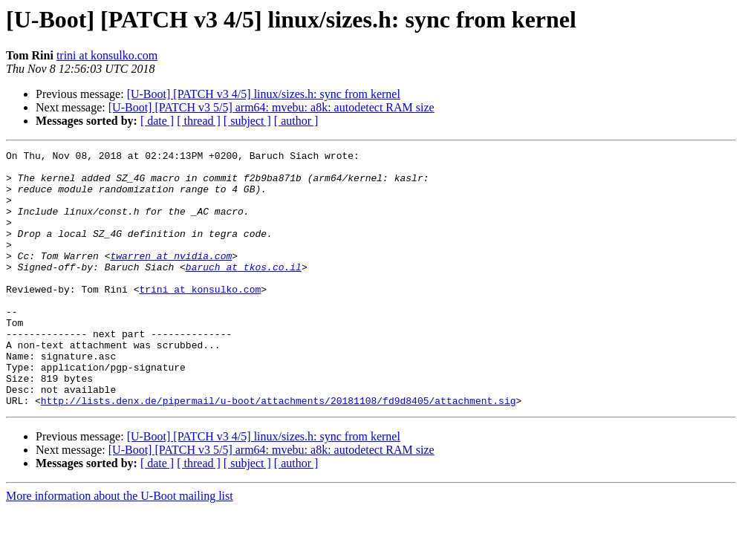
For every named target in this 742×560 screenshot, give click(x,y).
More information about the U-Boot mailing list (120, 547)
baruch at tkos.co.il (244, 291)
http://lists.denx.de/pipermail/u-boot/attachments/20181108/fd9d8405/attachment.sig (279, 452)
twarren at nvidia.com (171, 278)
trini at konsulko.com (107, 55)
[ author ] (296, 121)
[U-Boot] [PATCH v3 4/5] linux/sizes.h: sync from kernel (264, 94)
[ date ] (157, 121)
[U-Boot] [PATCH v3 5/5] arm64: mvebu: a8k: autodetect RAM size (271, 107)
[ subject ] (247, 121)
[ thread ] (199, 121)
